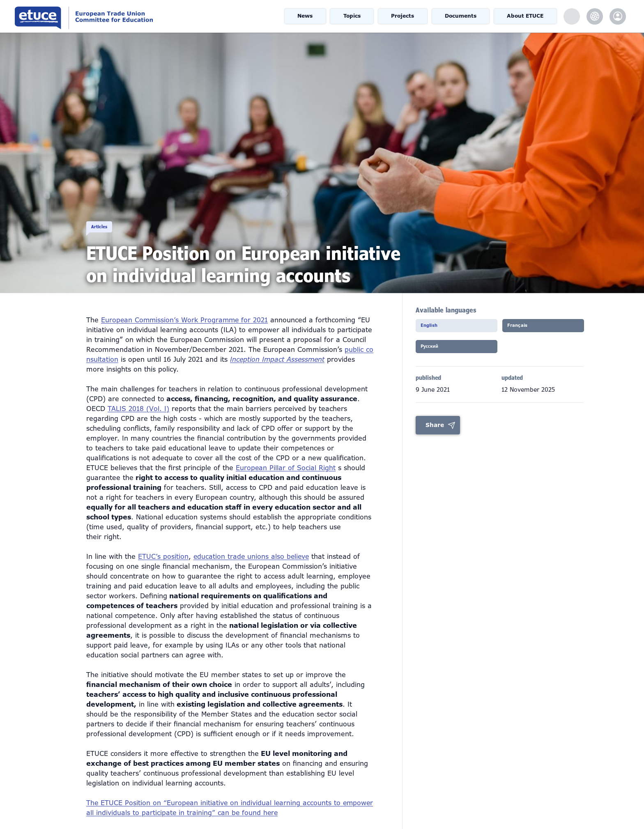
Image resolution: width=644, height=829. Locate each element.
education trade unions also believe (252, 544)
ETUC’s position (163, 544)
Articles (111, 218)
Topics (353, 16)
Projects (404, 16)
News (305, 16)
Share (435, 430)
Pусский (438, 352)
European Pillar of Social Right (286, 456)
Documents (462, 16)
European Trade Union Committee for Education (121, 16)
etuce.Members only (618, 16)
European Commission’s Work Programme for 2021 (186, 308)
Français (526, 328)
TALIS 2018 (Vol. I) (138, 396)
